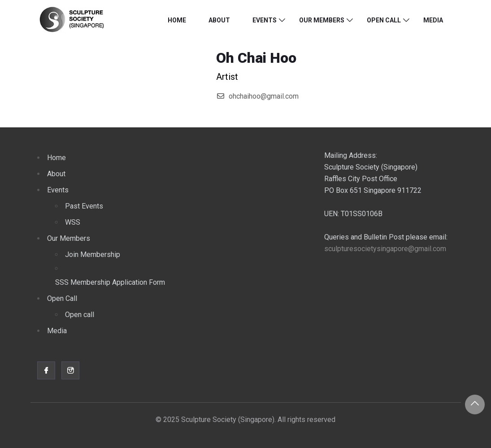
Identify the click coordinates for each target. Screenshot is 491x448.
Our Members (322, 20)
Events (265, 20)
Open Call (384, 20)
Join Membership (93, 254)
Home (177, 20)
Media (433, 20)
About (219, 20)
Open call (80, 315)
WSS (73, 222)
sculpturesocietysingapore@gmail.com (385, 249)
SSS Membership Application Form (110, 282)
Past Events (84, 206)
